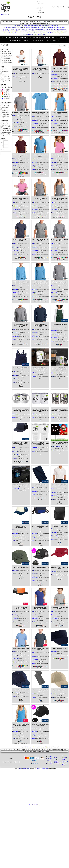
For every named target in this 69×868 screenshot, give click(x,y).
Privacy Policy (50, 764)
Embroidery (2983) (6, 127)
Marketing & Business (14, 33)
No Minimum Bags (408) (7, 62)
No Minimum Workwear (9, 29)
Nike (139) (4, 109)
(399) (6, 95)
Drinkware (53, 33)
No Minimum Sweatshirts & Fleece (32, 27)
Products (56, 759)
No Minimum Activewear (47, 27)
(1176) (6, 93)
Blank (14, 77)
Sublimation (35, 373)
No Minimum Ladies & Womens (22, 31)
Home (2, 14)
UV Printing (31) (6, 134)
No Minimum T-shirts (36, 26)
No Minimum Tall (63, 31)
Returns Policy (50, 757)
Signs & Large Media (45, 33)
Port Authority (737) (7, 114)
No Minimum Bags (49, 29)
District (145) (5, 107)
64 (39, 747)
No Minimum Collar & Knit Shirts (50, 26)
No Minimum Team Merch (8, 31)
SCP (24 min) (54, 78)
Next (46, 747)
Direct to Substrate (56, 447)
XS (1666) (4, 69)
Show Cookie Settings (35, 805)
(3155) (7, 87)
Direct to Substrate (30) (7, 130)
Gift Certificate (57, 763)
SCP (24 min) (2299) (7, 129)
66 (44, 747)
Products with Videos (28, 35)
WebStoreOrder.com (24, 768)
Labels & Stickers (35, 33)
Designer (56, 761)
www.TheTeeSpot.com (42, 768)
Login (54, 7)
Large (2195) (5, 75)
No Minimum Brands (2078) (7, 53)
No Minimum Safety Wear (21, 29)
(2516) (6, 98)
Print (14, 73)
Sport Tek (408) (6, 116)
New (12, 26)
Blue (5, 98)
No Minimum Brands (26, 26)
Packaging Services (61, 33)
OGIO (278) (5, 111)
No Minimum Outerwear (60, 27)
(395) (6, 89)
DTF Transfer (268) (6, 132)
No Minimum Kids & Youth (37, 31)
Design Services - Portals (40, 35)
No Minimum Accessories (60, 29)
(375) (5, 91)
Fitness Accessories (25, 33)
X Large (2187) (6, 77)
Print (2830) (5, 123)
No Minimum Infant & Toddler (51, 31)
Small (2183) (5, 71)
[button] (64, 7)
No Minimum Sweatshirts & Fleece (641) (7, 59)
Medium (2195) (6, 73)
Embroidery (54, 75)
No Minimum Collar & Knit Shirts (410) (7, 57)
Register (59, 7)
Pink (5, 91)
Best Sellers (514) (6, 52)
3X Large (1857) (6, 80)
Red (5, 93)
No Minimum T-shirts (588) (7, 55)
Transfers (6, 33)
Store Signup (65, 761)
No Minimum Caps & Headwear (36, 29)
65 (41, 747)
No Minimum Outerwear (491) (7, 60)
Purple (5, 89)
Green (5, 96)
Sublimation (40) (6, 125)
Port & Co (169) (6, 113)
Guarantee (49, 758)
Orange (6, 95)
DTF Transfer (54, 338)
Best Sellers (17, 26)
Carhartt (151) (5, 105)
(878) (6, 96)
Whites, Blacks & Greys (9, 87)
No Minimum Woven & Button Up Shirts (13, 27)
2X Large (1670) (6, 78)
